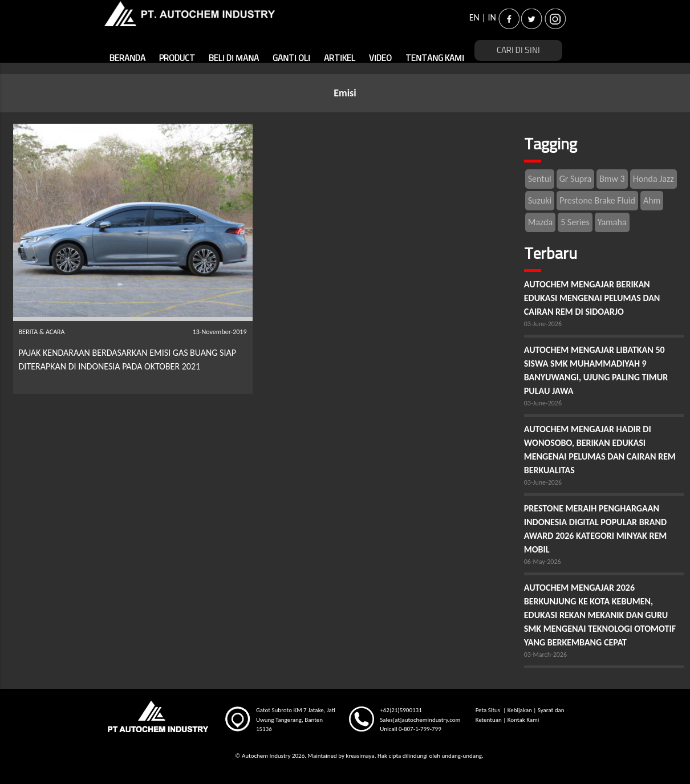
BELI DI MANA (234, 58)
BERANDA (127, 58)
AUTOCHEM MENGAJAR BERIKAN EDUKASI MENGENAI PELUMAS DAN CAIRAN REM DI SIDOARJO (592, 298)
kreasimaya (360, 756)
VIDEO (380, 58)
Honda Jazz (654, 179)
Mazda (540, 222)
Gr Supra (575, 179)
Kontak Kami (523, 720)
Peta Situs (489, 710)
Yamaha (612, 222)
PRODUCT (177, 58)
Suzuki (540, 200)
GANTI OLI (291, 58)
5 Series (575, 222)
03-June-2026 (543, 324)
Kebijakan (520, 710)
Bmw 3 (612, 179)
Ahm (652, 200)
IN (492, 17)
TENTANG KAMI (435, 58)
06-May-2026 (543, 562)
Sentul (540, 179)
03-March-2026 (545, 655)
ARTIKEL (340, 58)
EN (474, 17)
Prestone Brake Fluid (597, 200)
